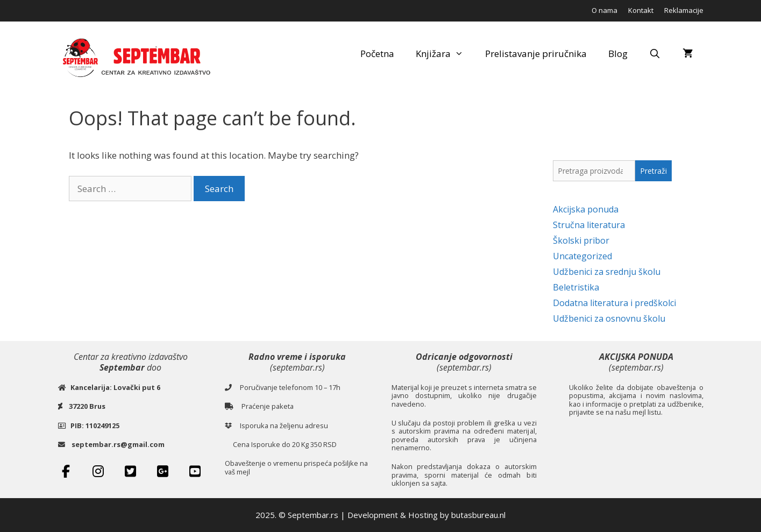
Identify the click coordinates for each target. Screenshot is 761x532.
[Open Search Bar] (655, 54)
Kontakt (641, 10)
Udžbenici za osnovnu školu (609, 318)
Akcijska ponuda (586, 209)
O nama (604, 10)
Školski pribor (581, 240)
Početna (377, 54)
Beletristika (576, 287)
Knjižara (445, 54)
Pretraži (653, 171)
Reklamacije (684, 10)
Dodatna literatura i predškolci (614, 303)
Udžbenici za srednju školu (607, 272)
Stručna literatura (589, 225)
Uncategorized (582, 256)
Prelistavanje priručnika (536, 54)
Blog (618, 54)
